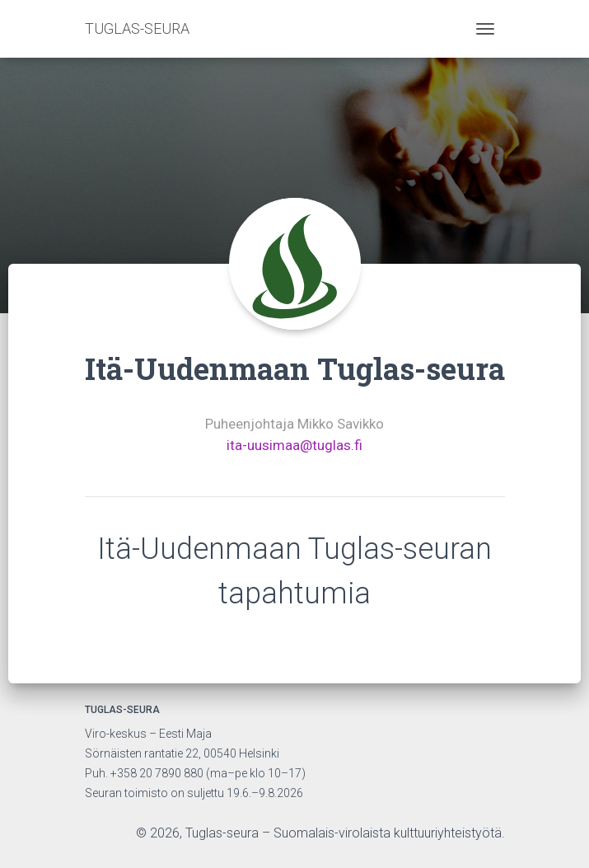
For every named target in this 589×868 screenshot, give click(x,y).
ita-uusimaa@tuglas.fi (294, 445)
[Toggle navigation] (485, 29)
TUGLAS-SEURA (137, 28)
